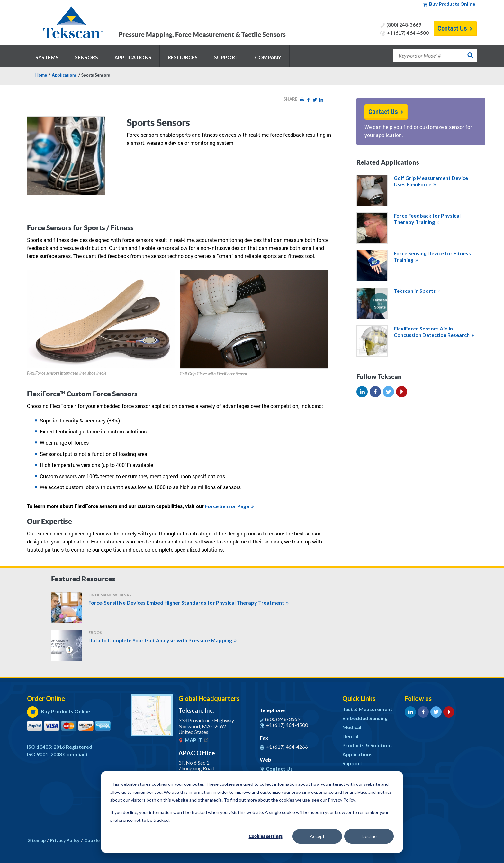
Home (41, 75)
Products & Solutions (368, 745)
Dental (350, 736)
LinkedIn (321, 100)
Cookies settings (266, 836)
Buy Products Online (452, 4)
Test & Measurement (367, 709)
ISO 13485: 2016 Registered (60, 747)
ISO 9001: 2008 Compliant (58, 754)
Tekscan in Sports (415, 291)
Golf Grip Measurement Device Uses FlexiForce (431, 181)
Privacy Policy (65, 840)
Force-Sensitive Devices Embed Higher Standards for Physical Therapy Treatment (186, 603)
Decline (369, 836)
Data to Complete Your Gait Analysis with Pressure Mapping (160, 640)
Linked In (362, 392)
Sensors (86, 57)
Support (226, 57)
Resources (183, 57)
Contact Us (452, 28)
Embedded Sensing (365, 718)
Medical (352, 727)
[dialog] (252, 812)
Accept (317, 836)
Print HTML (302, 100)
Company (268, 57)
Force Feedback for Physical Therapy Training (427, 219)
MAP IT (197, 740)
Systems (47, 57)
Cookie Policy (99, 840)
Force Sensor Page (227, 506)
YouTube (402, 392)
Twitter (315, 100)
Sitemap (37, 840)
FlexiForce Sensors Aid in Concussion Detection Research (432, 332)
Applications (133, 57)
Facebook (308, 100)
